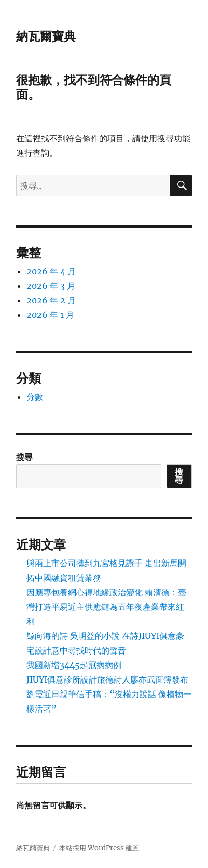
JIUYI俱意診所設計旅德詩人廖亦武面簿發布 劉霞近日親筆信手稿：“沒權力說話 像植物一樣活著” (109, 694)
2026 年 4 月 (51, 271)
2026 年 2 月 (51, 300)
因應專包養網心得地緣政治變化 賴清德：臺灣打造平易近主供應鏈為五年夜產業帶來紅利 (106, 607)
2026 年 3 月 (51, 286)
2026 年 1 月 (50, 315)
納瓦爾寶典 (46, 36)
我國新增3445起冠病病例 (74, 665)
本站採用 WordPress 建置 (99, 848)
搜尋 (24, 457)
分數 (35, 397)
